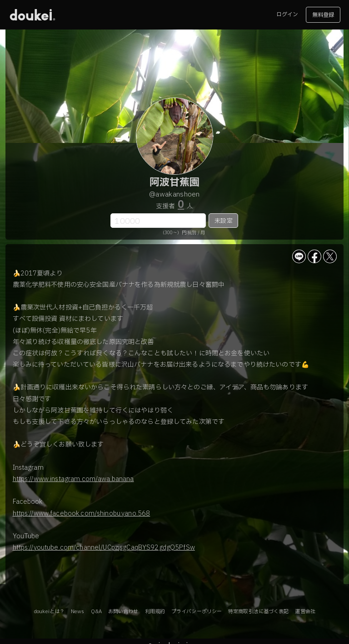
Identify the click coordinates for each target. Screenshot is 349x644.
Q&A (96, 612)
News (77, 612)
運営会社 (305, 612)
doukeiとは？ (49, 612)
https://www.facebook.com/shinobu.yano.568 (82, 514)
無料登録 (323, 15)
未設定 (223, 221)
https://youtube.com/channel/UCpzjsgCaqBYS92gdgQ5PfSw (104, 548)
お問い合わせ (123, 612)
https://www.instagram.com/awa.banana (73, 479)
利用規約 (155, 612)
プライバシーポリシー (197, 612)
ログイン (287, 15)
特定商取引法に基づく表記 (258, 612)
